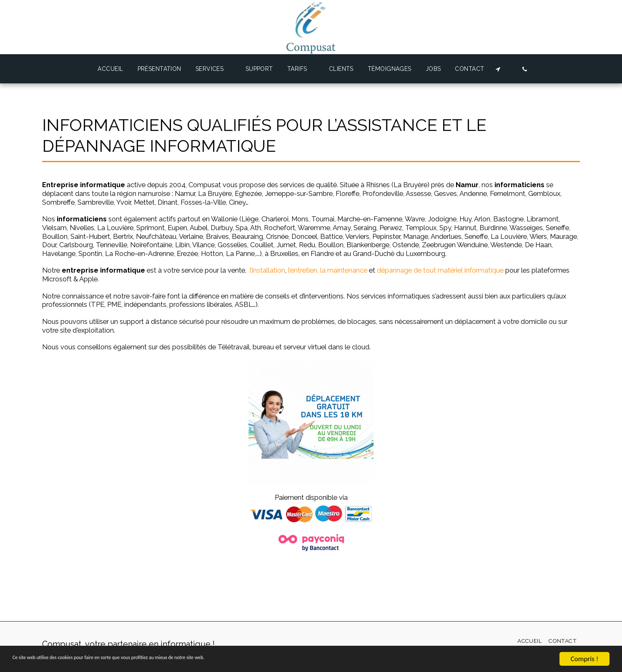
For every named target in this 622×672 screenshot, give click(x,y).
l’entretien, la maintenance (328, 270)
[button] (213, 69)
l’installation (267, 270)
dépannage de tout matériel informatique (440, 270)
